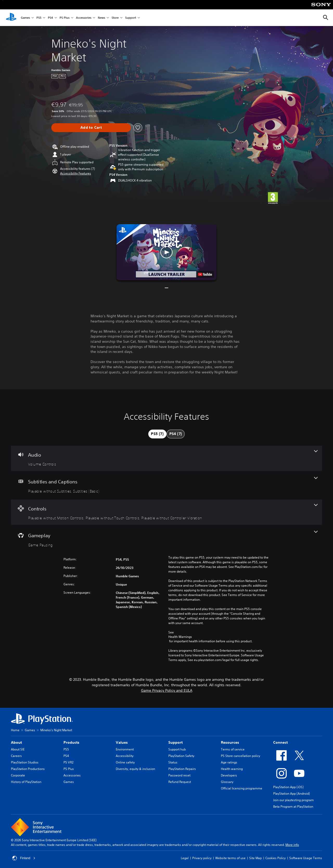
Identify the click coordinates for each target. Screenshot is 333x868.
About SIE (18, 749)
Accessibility (125, 756)
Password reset (179, 775)
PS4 (50, 18)
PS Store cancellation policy (241, 756)
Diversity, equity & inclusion (135, 769)
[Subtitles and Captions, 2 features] (166, 485)
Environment (125, 749)
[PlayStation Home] (11, 18)
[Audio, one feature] (166, 458)
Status (173, 762)
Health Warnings (180, 637)
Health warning (232, 769)
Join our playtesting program (293, 800)
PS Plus (65, 18)
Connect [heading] (280, 742)
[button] (76, 173)
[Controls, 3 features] (166, 512)
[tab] (157, 434)
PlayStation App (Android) (292, 793)
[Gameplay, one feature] (166, 539)
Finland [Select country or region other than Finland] (24, 858)
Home (15, 730)
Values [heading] (122, 742)
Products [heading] (71, 742)
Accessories (84, 18)
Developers (229, 775)
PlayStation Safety (181, 756)
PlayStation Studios (25, 762)
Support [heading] (175, 742)
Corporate (18, 775)
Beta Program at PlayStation (293, 807)
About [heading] (16, 742)
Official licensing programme (242, 788)
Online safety (125, 762)
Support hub (177, 749)
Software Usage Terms (306, 858)
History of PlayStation (26, 782)
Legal (185, 858)
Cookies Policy (276, 858)
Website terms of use (230, 858)
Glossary (227, 782)
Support (131, 18)
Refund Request (180, 782)
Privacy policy (202, 858)
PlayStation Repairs (182, 769)
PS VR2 (68, 762)
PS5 (39, 18)
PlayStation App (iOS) (288, 787)
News (101, 18)
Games (25, 18)
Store (115, 18)
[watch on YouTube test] (205, 274)
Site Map (255, 858)
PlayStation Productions (28, 769)
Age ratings (229, 762)
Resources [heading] (230, 742)
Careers (16, 756)
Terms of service (233, 749)
